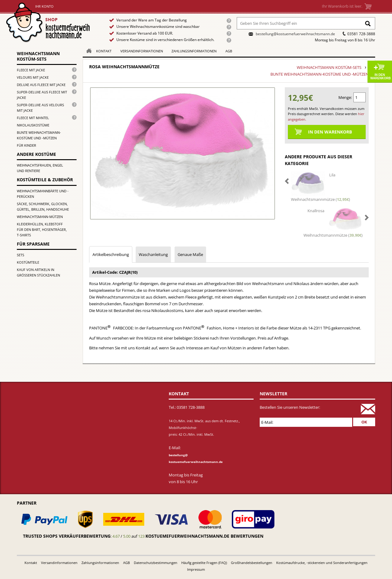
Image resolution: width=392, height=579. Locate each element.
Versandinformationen (142, 51)
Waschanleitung (153, 254)
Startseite (49, 23)
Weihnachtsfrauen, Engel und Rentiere (40, 168)
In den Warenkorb (381, 77)
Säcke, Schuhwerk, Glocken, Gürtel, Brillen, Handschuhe (43, 207)
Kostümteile (28, 262)
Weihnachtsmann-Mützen (40, 217)
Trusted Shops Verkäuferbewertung (67, 536)
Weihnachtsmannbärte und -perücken (43, 194)
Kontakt (104, 51)
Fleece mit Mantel (33, 118)
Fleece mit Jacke (31, 70)
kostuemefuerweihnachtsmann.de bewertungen (204, 536)
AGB (229, 51)
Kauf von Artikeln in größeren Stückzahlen (38, 272)
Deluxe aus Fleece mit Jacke (41, 85)
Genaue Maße (190, 254)
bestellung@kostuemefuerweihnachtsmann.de (295, 34)
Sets (21, 255)
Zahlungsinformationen (194, 51)
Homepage (87, 50)
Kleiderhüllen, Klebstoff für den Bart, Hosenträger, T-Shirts (42, 229)
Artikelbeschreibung (111, 254)
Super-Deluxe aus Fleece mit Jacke (42, 95)
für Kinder (26, 145)
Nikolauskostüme (33, 125)
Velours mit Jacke (33, 77)
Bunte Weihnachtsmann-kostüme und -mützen (39, 135)
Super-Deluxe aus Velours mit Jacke (40, 108)
